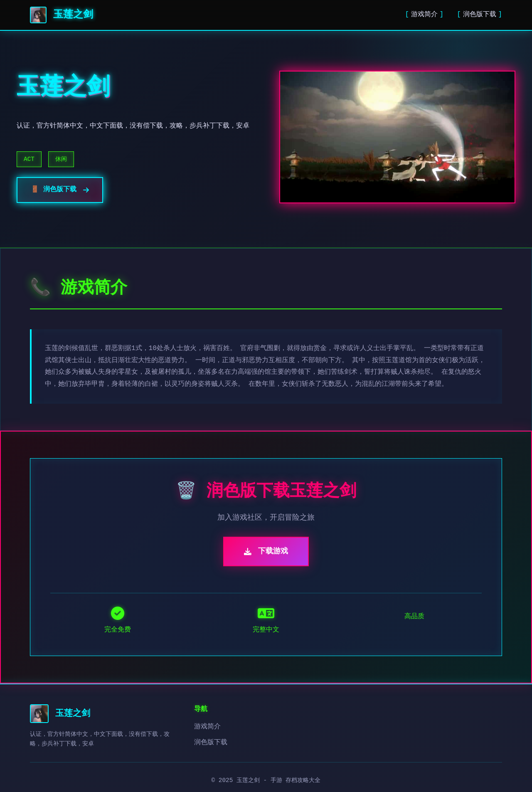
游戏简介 (424, 15)
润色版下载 (480, 15)
